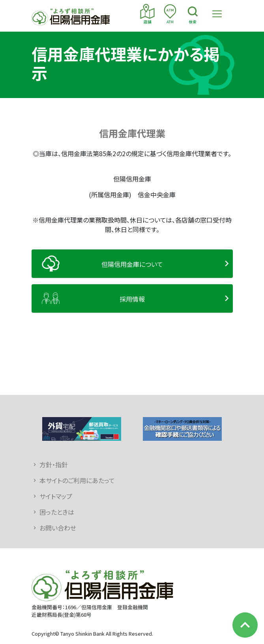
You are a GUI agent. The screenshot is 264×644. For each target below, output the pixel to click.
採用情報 (132, 299)
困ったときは (57, 512)
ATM (170, 14)
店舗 (147, 14)
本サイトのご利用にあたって (77, 480)
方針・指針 (54, 465)
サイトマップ (56, 496)
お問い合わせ (58, 528)
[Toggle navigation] (217, 14)
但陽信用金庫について (132, 264)
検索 (193, 14)
